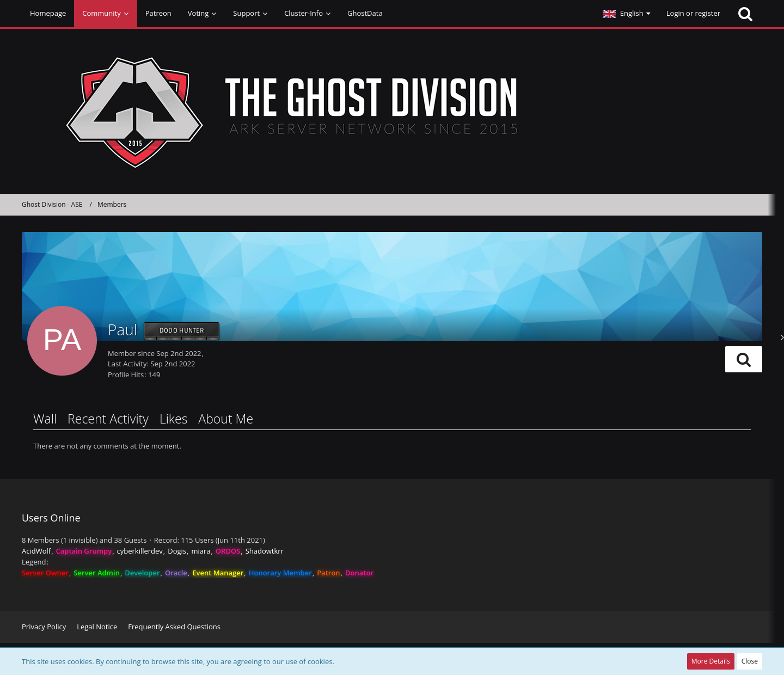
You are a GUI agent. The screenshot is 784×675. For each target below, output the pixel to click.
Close (750, 661)
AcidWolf (36, 551)
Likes (173, 419)
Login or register (693, 13)
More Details (711, 661)
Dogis (177, 551)
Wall (45, 419)
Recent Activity (108, 419)
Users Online (51, 518)
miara (201, 551)
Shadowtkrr (265, 551)
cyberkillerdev (140, 551)
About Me (226, 419)
